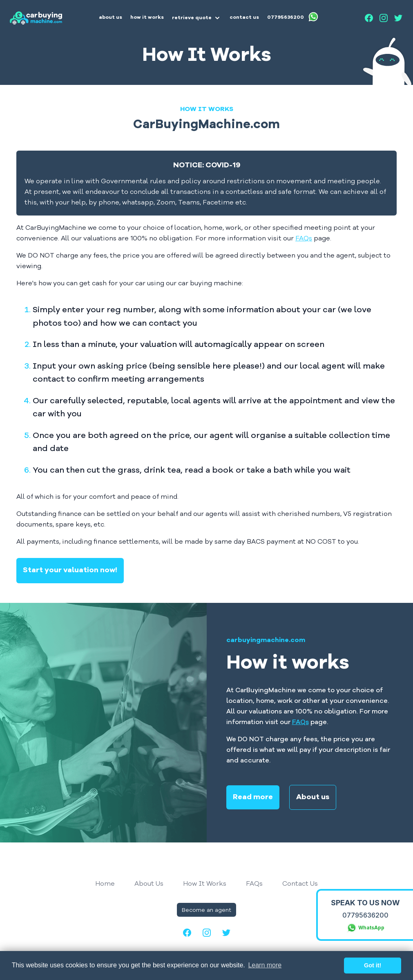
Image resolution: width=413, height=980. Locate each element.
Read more (253, 797)
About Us (149, 883)
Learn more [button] (265, 965)
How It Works (205, 883)
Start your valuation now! (70, 570)
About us (313, 797)
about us (111, 18)
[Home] (36, 18)
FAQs (304, 238)
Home (105, 883)
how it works (147, 18)
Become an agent (206, 910)
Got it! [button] (373, 965)
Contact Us (300, 883)
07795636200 (365, 915)
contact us (244, 18)
